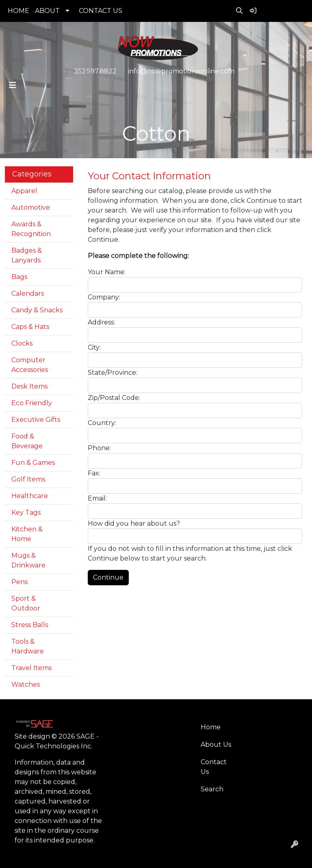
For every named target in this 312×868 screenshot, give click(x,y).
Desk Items (29, 386)
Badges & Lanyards (27, 255)
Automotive (31, 207)
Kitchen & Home (27, 534)
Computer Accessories (30, 365)
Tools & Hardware (28, 646)
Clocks (22, 343)
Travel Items (31, 668)
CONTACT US (101, 11)
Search (212, 789)
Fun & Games (33, 463)
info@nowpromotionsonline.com (181, 71)
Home (211, 727)
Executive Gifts (36, 420)
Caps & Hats (30, 327)
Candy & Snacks (37, 310)
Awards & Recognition (31, 229)
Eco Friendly (32, 403)
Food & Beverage (27, 441)
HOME (18, 11)
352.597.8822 (95, 71)
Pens (19, 582)
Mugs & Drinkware (28, 560)
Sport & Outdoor (26, 603)
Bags (19, 277)
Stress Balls (30, 625)
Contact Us (214, 767)
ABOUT (47, 11)
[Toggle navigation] (13, 85)
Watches (26, 684)
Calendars (28, 293)
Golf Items (28, 479)
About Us (216, 744)
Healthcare (30, 496)
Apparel (24, 191)
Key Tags (26, 512)
